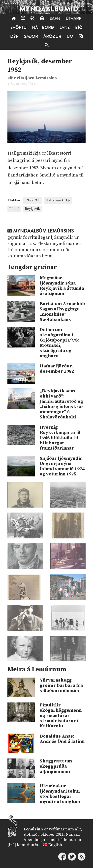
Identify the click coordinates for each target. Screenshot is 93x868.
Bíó (79, 28)
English (55, 845)
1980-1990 (33, 200)
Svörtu (18, 28)
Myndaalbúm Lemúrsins (41, 231)
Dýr (14, 36)
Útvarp (74, 19)
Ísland (14, 209)
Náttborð (43, 28)
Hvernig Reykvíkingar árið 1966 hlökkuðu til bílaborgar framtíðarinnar (60, 438)
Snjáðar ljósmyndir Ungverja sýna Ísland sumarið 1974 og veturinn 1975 (62, 466)
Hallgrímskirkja (58, 200)
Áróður (52, 36)
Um (70, 36)
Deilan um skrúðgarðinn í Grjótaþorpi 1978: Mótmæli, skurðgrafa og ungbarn (59, 343)
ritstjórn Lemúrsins (37, 78)
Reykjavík (32, 209)
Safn (55, 19)
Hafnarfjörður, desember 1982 (57, 369)
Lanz (65, 28)
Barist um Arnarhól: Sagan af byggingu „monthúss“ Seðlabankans (62, 312)
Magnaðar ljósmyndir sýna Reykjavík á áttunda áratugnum (62, 286)
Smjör (31, 36)
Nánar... (73, 834)
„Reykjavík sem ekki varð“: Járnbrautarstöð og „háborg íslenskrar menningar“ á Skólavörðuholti (62, 404)
